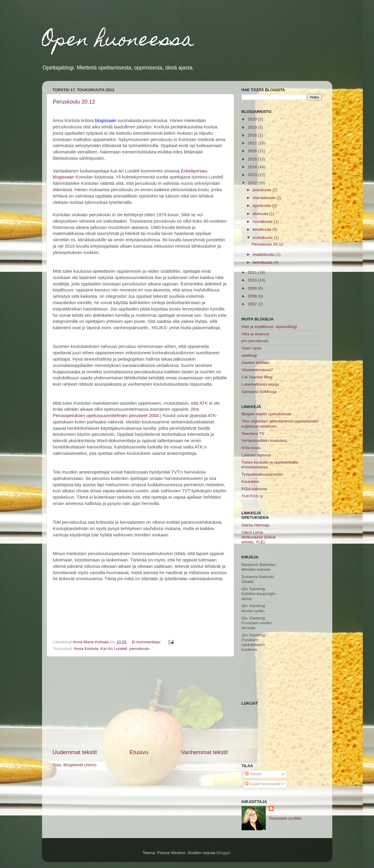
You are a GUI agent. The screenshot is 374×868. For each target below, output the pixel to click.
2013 (253, 175)
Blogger (223, 853)
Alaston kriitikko (256, 363)
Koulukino (250, 482)
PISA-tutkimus (255, 489)
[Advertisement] (140, 702)
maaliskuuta (264, 254)
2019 (253, 127)
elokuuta (261, 214)
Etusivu (139, 752)
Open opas (252, 348)
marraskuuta (265, 198)
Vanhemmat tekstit (204, 752)
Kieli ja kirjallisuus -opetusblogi (269, 327)
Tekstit (253, 774)
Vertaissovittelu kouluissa (264, 440)
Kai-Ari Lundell (114, 649)
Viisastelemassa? (257, 370)
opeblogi (249, 355)
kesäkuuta (263, 229)
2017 (253, 143)
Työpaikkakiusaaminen (262, 474)
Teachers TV (253, 434)
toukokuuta (263, 238)
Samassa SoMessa (259, 392)
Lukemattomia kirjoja (260, 384)
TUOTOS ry (252, 496)
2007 (253, 304)
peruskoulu (139, 649)
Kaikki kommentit (263, 784)
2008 (253, 296)
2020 (253, 119)
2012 (253, 183)
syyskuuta (262, 206)
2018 (253, 135)
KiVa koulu (251, 448)
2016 (253, 151)
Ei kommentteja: (147, 642)
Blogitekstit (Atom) (80, 765)
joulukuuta (263, 190)
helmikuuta (263, 262)
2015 (253, 159)
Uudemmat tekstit (75, 752)
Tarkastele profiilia (285, 818)
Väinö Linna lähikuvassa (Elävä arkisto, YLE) (259, 537)
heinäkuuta (263, 222)
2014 (253, 167)
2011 (253, 272)
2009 (253, 288)
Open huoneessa (118, 41)
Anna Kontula (86, 649)
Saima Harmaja (256, 525)
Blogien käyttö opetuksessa (266, 414)
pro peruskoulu (255, 341)
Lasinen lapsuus (256, 455)
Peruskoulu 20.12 (74, 102)
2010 (253, 280)
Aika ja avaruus (255, 334)
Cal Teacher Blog (257, 377)
